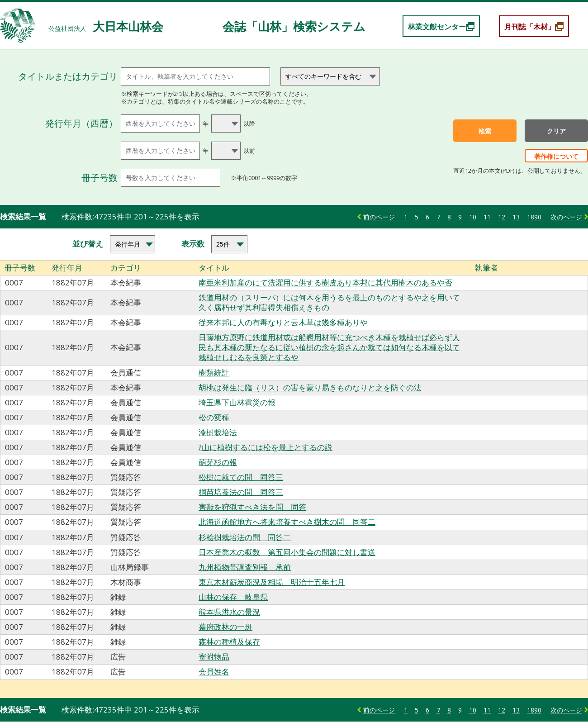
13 (516, 217)
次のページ (566, 217)
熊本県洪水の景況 (229, 612)
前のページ (379, 217)
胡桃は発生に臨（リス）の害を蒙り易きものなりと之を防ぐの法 (310, 387)
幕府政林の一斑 (225, 627)
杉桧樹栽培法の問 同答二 (245, 537)
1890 (534, 217)
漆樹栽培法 (218, 432)
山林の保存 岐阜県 (233, 597)
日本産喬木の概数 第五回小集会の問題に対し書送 (287, 552)
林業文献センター (437, 27)
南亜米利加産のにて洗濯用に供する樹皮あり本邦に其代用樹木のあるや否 (325, 283)
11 (487, 217)
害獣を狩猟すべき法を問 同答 (252, 507)
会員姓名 (214, 672)
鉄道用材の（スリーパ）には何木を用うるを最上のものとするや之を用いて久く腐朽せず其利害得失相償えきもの (329, 302)
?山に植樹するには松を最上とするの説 (266, 447)
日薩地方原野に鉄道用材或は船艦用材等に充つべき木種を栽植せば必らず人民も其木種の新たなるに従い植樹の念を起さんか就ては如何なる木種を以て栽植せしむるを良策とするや (329, 347)
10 (473, 217)
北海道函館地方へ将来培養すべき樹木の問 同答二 (287, 522)
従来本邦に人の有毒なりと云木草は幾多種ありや (283, 322)
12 (502, 217)
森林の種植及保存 (229, 642)
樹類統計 (214, 373)
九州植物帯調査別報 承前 (245, 567)
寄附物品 (214, 657)
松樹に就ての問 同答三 (241, 477)
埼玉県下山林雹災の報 (237, 402)
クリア (556, 131)
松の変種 (214, 417)
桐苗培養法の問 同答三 (241, 492)
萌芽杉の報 (218, 462)
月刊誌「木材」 (530, 27)
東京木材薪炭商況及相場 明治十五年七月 (272, 582)
